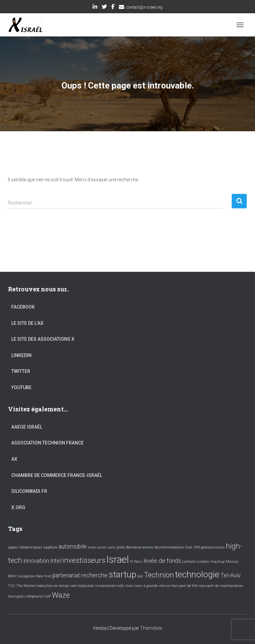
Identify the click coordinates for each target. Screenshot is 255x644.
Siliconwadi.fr (29, 491)
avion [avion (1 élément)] (92, 547)
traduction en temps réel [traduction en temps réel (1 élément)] (56, 586)
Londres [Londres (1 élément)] (203, 562)
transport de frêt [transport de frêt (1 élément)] (184, 586)
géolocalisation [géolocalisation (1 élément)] (213, 547)
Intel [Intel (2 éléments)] (56, 561)
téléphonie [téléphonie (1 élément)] (35, 596)
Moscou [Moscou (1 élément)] (232, 562)
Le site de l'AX (27, 323)
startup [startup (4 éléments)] (122, 574)
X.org (18, 507)
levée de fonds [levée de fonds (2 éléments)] (162, 561)
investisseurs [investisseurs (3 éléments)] (84, 560)
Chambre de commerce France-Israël (57, 475)
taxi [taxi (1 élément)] (140, 576)
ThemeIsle (151, 628)
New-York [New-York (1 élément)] (44, 576)
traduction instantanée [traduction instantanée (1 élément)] (96, 586)
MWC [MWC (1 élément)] (12, 576)
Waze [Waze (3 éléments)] (61, 595)
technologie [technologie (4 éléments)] (197, 574)
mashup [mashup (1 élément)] (218, 562)
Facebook (113, 8)
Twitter (104, 8)
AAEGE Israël (27, 427)
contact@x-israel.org (144, 7)
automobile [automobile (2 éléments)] (73, 547)
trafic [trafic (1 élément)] (120, 586)
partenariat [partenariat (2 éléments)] (66, 575)
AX (14, 459)
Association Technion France (47, 443)
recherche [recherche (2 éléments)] (94, 575)
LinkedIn (95, 8)
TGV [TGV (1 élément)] (12, 586)
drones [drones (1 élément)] (148, 547)
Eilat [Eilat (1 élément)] (189, 547)
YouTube (21, 387)
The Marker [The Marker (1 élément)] (26, 586)
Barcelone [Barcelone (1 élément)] (134, 547)
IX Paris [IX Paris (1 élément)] (136, 562)
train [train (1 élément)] (129, 586)
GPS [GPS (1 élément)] (197, 547)
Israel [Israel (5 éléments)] (118, 559)
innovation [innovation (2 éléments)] (36, 561)
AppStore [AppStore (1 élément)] (50, 547)
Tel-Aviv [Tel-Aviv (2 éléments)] (230, 575)
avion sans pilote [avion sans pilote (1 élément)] (111, 547)
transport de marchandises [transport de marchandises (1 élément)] (221, 586)
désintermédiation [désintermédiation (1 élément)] (169, 547)
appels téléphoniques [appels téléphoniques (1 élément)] (25, 547)
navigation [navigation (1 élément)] (27, 576)
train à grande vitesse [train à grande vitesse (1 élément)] (152, 586)
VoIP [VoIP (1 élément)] (47, 596)
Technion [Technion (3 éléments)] (159, 575)
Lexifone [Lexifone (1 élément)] (189, 562)
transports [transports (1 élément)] (17, 596)
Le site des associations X (43, 339)
